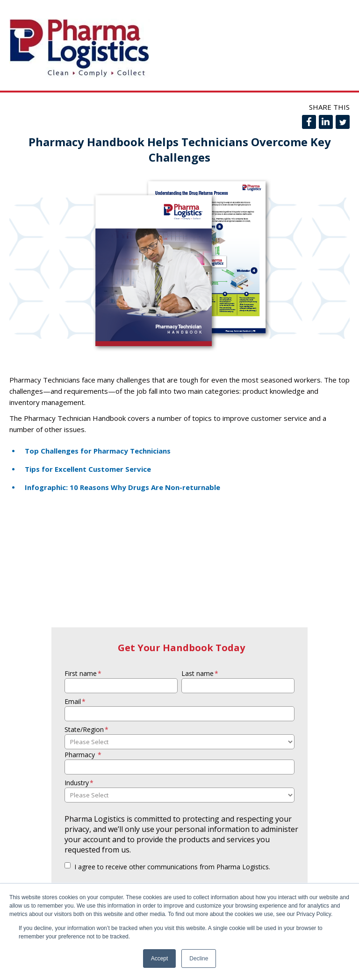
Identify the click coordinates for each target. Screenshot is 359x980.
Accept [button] (160, 959)
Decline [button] (199, 959)
